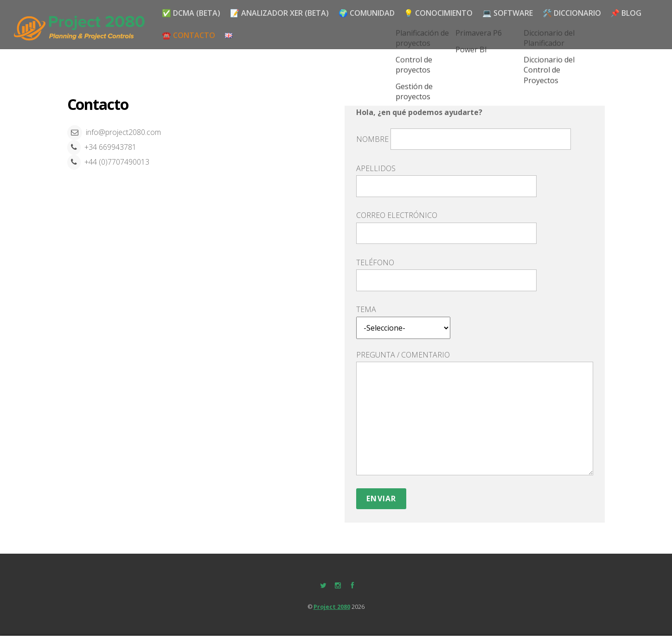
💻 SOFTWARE (512, 12)
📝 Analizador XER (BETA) (281, 12)
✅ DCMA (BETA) (192, 12)
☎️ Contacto (189, 35)
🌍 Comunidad (369, 12)
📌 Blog (633, 12)
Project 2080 (332, 605)
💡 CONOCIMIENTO (442, 12)
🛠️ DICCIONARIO (578, 12)
